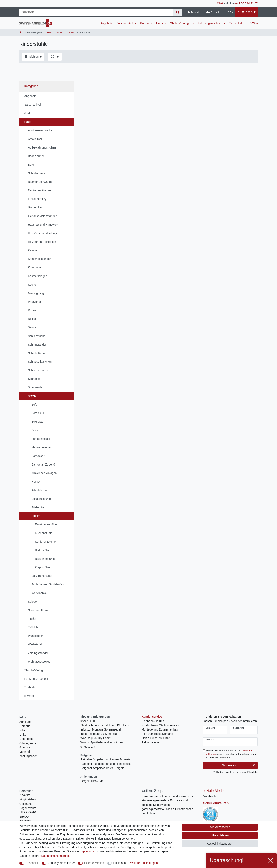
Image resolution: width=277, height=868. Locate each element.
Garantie (25, 726)
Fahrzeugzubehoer (210, 23)
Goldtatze (25, 804)
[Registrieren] (215, 12)
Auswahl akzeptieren (220, 844)
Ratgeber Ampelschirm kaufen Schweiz (105, 759)
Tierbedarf (236, 23)
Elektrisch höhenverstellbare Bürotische (106, 725)
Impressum (87, 851)
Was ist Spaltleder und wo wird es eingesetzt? (102, 744)
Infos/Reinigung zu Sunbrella (99, 734)
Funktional (120, 863)
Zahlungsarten (29, 756)
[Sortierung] (33, 57)
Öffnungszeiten (29, 743)
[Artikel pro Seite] (55, 57)
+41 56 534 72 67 (247, 3)
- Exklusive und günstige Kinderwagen (165, 803)
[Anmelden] (194, 12)
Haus (160, 23)
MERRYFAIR (28, 812)
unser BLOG (88, 721)
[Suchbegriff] (96, 12)
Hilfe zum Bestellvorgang (157, 734)
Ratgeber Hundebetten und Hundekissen (106, 764)
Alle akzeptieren (220, 827)
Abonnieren (238, 766)
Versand (25, 752)
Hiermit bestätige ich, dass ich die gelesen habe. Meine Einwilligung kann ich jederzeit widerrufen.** (231, 754)
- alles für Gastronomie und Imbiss (167, 811)
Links (23, 735)
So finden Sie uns (153, 721)
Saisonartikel (125, 23)
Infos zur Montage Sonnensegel (101, 729)
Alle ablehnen (220, 835)
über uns (25, 747)
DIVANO (25, 795)
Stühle (70, 32)
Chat (220, 3)
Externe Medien (94, 863)
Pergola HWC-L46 (92, 781)
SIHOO (24, 817)
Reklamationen (151, 742)
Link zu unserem (156, 738)
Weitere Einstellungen (144, 863)
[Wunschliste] (230, 12)
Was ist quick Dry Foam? (96, 738)
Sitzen (59, 32)
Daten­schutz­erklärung (55, 856)
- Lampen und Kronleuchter (168, 796)
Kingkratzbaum (29, 799)
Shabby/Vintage (181, 23)
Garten (145, 23)
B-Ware (254, 23)
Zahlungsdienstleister (61, 863)
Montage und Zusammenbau (160, 729)
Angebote (107, 23)
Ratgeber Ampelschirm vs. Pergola (102, 768)
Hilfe (22, 730)
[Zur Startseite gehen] (31, 32)
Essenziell (32, 863)
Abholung (25, 722)
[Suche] (178, 12)
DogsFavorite (28, 808)
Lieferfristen (27, 739)
